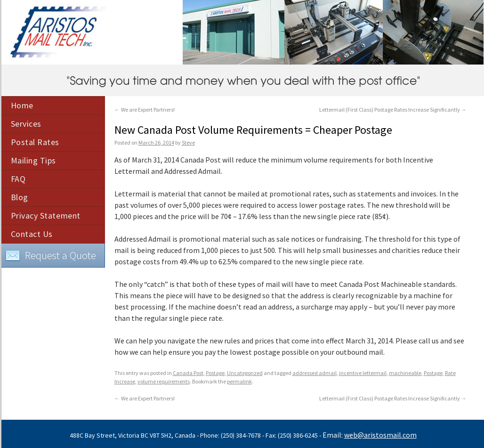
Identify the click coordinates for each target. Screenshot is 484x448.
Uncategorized (245, 373)
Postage (215, 373)
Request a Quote (51, 256)
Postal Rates (35, 142)
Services (26, 124)
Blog (20, 197)
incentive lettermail (363, 373)
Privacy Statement (46, 216)
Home (22, 105)
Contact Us (32, 234)
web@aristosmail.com (380, 435)
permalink (239, 381)
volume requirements (164, 381)
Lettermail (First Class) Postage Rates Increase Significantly (393, 110)
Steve (188, 143)
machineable (405, 373)
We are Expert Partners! (145, 110)
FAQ (18, 179)
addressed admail (315, 373)
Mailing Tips (33, 160)
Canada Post (188, 373)
